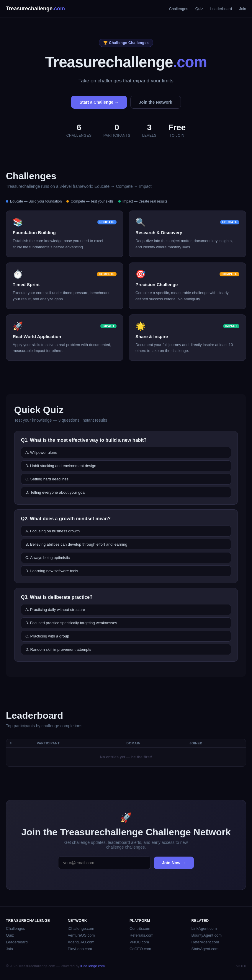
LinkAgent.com (204, 928)
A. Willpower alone (41, 453)
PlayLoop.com (80, 949)
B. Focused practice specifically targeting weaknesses (71, 623)
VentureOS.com (81, 935)
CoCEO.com (140, 949)
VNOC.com (139, 942)
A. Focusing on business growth (53, 531)
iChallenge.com (81, 928)
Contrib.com (140, 928)
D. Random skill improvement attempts (58, 649)
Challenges (179, 9)
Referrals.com (141, 935)
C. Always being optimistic (48, 558)
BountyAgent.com (207, 935)
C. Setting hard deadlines (47, 479)
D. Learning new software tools (52, 571)
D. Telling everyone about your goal (55, 492)
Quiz (199, 9)
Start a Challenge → (99, 102)
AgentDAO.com (81, 942)
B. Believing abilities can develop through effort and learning (76, 544)
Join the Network (156, 102)
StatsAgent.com (205, 949)
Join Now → (174, 863)
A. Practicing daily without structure (55, 610)
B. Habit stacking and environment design (61, 466)
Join (243, 9)
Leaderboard (221, 9)
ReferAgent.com (205, 942)
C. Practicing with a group (47, 636)
